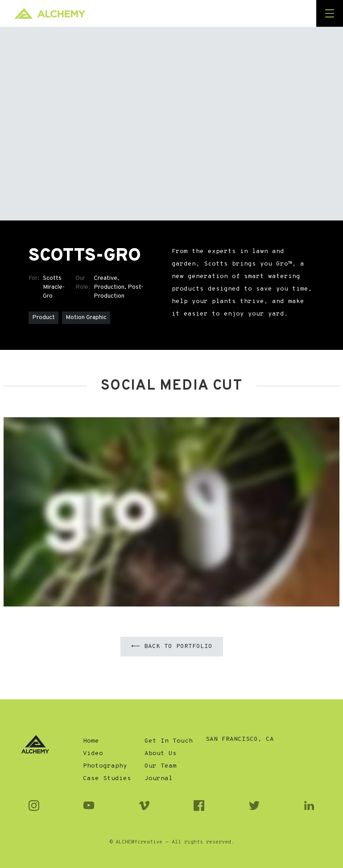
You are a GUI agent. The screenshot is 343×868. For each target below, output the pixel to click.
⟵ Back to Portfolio (172, 646)
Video (93, 754)
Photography (105, 766)
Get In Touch (169, 741)
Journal (159, 779)
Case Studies (107, 779)
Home (91, 741)
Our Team (161, 766)
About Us (161, 754)
